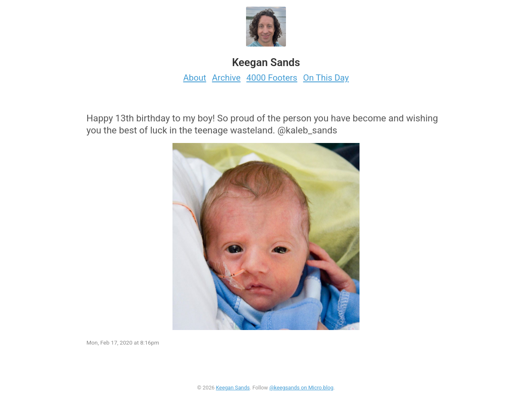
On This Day (326, 78)
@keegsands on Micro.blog (301, 388)
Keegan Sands (233, 388)
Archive (226, 78)
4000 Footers (272, 78)
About (195, 78)
